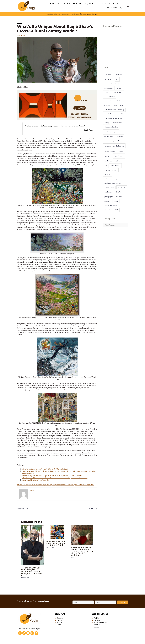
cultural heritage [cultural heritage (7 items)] (110, 151)
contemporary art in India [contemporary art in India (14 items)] (113, 141)
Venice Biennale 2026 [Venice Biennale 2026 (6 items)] (111, 210)
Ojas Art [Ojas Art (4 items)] (119, 192)
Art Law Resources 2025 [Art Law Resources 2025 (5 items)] (112, 101)
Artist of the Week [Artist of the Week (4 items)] (117, 92)
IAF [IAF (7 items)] (106, 166)
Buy (121, 8)
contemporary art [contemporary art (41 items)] (111, 132)
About (47, 4)
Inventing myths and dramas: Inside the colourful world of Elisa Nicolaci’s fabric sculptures (82, 551)
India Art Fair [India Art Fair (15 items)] (115, 166)
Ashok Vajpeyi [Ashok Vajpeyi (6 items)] (119, 105)
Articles (59, 4)
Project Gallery (90, 4)
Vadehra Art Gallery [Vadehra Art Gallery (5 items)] (111, 205)
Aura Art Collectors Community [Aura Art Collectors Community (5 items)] (114, 110)
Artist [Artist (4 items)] (106, 92)
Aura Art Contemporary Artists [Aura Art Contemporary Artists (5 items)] (114, 114)
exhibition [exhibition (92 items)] (119, 156)
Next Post (93, 508)
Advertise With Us (112, 8)
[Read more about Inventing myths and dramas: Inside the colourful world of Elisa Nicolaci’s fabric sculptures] (82, 535)
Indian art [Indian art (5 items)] (107, 175)
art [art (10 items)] (117, 79)
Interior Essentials (102, 4)
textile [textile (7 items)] (116, 201)
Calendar (112, 4)
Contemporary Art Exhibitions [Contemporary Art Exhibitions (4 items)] (114, 136)
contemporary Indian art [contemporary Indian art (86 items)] (114, 146)
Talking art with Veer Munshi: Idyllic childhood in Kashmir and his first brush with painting (32, 572)
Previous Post (23, 508)
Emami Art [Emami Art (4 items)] (108, 156)
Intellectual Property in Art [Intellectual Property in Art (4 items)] (112, 183)
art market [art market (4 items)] (107, 105)
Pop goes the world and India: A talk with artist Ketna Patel (56, 543)
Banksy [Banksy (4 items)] (107, 123)
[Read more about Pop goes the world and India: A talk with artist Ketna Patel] (57, 532)
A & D (75, 4)
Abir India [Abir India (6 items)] (108, 75)
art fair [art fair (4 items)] (119, 88)
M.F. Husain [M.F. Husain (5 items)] (122, 187)
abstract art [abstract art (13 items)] (118, 75)
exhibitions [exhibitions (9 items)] (108, 161)
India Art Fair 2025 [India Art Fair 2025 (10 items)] (111, 170)
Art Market (68, 4)
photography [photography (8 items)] (109, 197)
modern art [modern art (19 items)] (108, 192)
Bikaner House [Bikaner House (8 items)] (117, 123)
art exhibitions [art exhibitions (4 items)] (109, 88)
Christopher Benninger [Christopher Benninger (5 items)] (111, 127)
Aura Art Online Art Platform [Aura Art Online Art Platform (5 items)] (113, 118)
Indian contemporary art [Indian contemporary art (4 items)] (112, 179)
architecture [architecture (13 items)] (109, 79)
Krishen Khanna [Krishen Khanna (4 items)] (109, 187)
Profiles (53, 4)
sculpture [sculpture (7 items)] (107, 201)
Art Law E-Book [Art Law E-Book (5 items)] (110, 97)
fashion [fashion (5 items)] (118, 161)
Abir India (120, 4)
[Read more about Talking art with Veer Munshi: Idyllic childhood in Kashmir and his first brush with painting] (32, 545)
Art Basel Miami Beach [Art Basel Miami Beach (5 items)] (112, 84)
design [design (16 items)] (121, 151)
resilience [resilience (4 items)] (119, 197)
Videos (81, 4)
